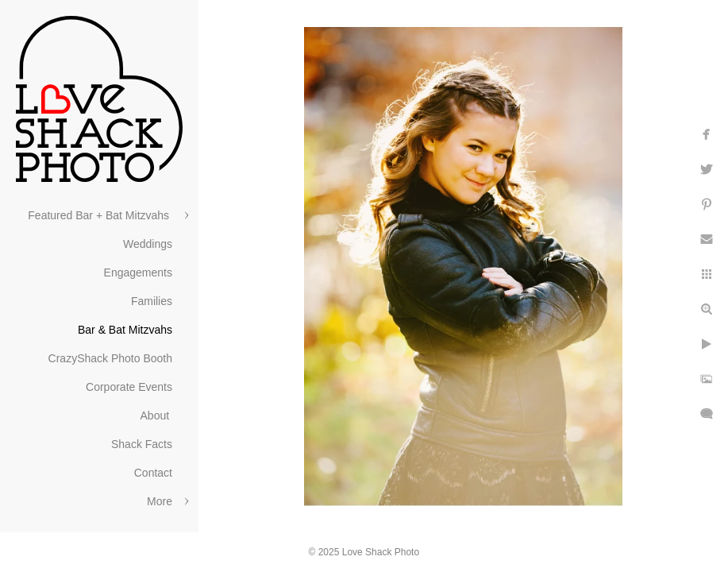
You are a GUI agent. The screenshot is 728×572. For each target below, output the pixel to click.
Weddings (148, 244)
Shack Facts (142, 444)
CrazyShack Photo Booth (110, 358)
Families (152, 301)
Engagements (138, 272)
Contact (153, 473)
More (160, 501)
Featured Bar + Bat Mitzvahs (100, 215)
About (156, 415)
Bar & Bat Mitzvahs (125, 330)
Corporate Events (129, 387)
